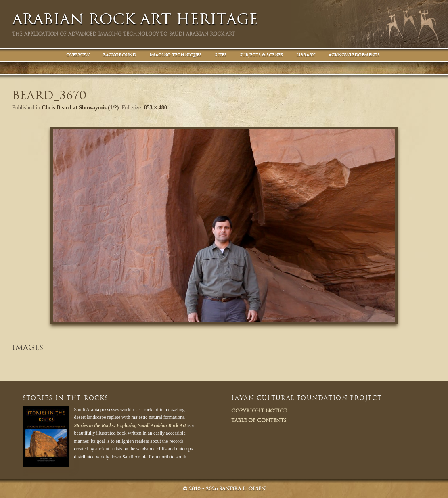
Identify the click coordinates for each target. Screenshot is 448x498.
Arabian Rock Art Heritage (135, 19)
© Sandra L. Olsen (224, 489)
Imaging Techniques (175, 55)
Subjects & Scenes (261, 55)
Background (119, 55)
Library (306, 55)
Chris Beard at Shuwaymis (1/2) (80, 108)
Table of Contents (259, 420)
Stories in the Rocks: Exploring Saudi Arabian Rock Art (130, 425)
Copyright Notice (259, 411)
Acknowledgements (354, 55)
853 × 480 (156, 108)
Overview (78, 55)
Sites (221, 55)
